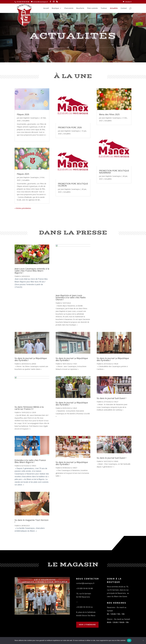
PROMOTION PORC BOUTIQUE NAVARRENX (114, 172)
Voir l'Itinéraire (87, 625)
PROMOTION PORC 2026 (70, 127)
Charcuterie (69, 8)
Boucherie (80, 8)
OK (129, 640)
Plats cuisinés (92, 8)
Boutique (55, 8)
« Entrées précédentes (23, 208)
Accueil (46, 8)
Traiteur (104, 8)
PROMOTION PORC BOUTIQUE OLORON (73, 185)
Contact (124, 8)
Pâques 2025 (23, 174)
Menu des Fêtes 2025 (109, 114)
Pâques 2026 (23, 114)
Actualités (114, 8)
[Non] (143, 640)
